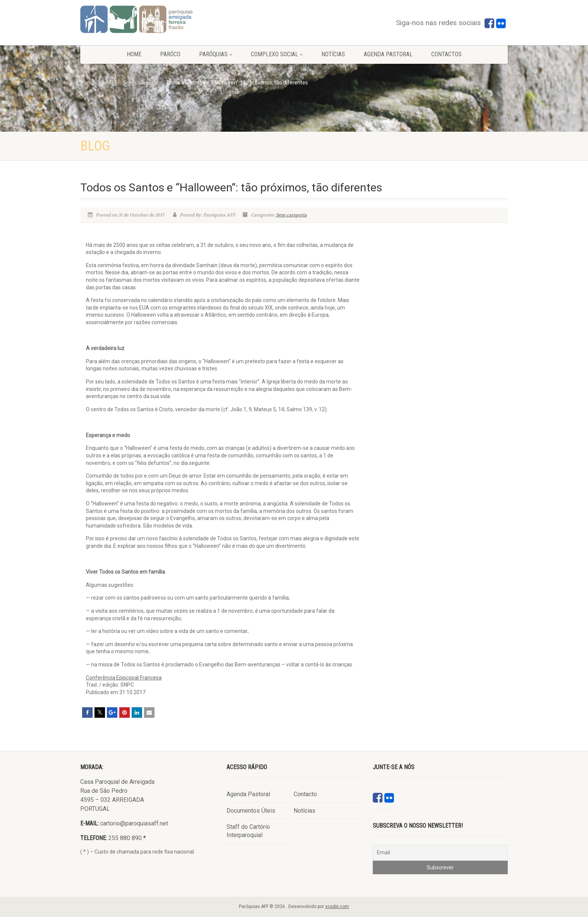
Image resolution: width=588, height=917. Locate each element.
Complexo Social (277, 54)
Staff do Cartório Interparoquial (248, 831)
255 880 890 (125, 838)
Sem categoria (291, 215)
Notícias (333, 54)
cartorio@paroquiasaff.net (134, 823)
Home (134, 54)
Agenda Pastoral (388, 54)
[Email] (440, 853)
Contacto (305, 794)
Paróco (170, 54)
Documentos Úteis (251, 811)
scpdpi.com (337, 906)
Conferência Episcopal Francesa (124, 678)
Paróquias (216, 54)
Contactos (446, 54)
